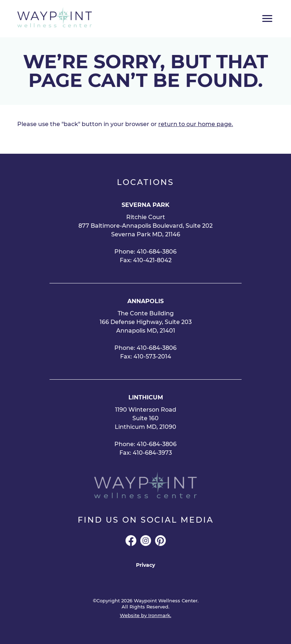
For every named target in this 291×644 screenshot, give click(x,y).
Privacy (145, 565)
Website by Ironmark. (145, 615)
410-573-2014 (152, 356)
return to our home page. (196, 124)
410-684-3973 (152, 453)
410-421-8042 (152, 260)
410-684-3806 (157, 252)
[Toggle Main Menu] (267, 19)
